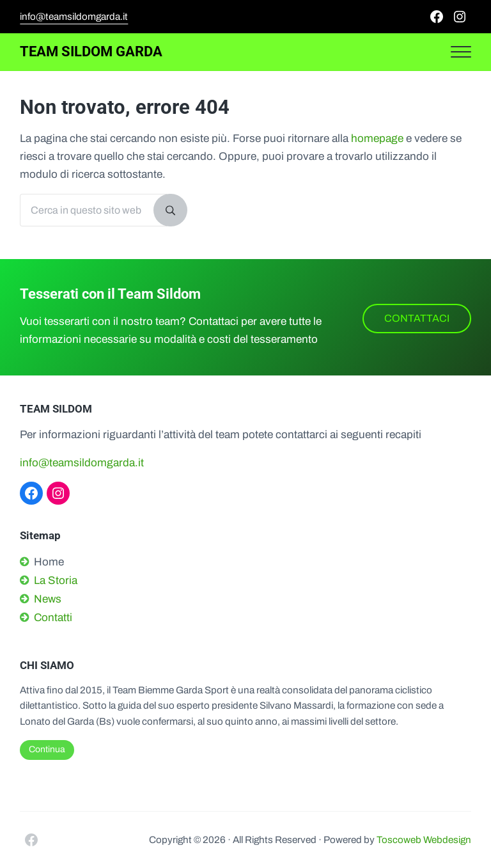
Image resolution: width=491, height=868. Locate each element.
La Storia (56, 580)
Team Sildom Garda (91, 51)
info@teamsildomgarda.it (74, 17)
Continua (47, 749)
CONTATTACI (417, 318)
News (48, 599)
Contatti (53, 618)
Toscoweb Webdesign (424, 840)
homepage (377, 138)
